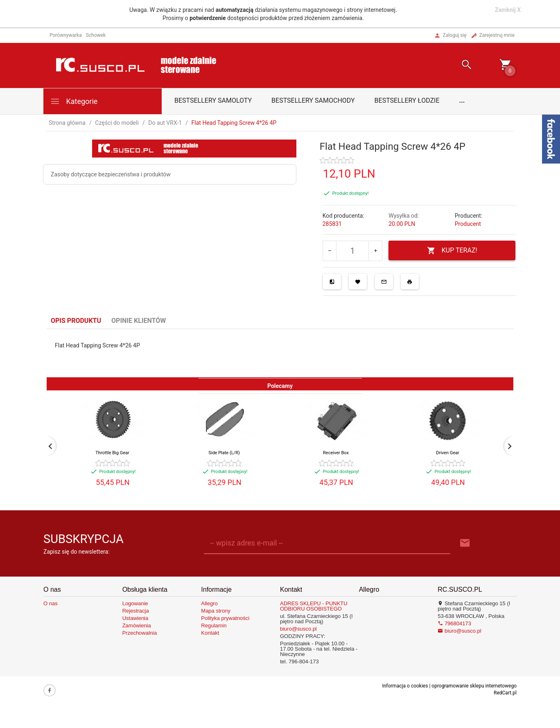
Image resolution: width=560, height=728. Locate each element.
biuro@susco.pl (298, 629)
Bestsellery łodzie (407, 100)
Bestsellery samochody (313, 100)
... (462, 100)
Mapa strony (216, 611)
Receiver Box (336, 453)
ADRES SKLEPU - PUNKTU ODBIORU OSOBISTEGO (314, 606)
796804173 (454, 623)
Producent (468, 224)
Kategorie (74, 101)
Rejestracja (136, 611)
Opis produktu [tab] (76, 321)
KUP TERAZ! (452, 251)
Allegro (209, 603)
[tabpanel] (280, 353)
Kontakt (210, 633)
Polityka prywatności (225, 618)
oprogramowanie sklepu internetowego (474, 686)
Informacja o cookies (405, 686)
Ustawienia (135, 618)
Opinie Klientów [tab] (139, 321)
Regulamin (214, 625)
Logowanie (135, 603)
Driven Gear (448, 453)
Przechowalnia (140, 633)
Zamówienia (137, 625)
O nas (51, 603)
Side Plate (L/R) (224, 453)
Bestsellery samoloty (213, 100)
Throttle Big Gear (112, 453)
